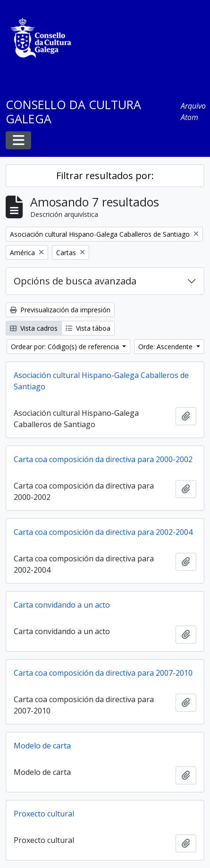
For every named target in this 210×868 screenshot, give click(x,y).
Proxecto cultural (44, 814)
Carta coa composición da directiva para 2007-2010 (103, 673)
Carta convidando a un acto (62, 605)
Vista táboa (88, 328)
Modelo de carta (42, 746)
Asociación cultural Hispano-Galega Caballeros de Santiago (101, 381)
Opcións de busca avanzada (75, 281)
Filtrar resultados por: (105, 176)
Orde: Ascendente (166, 347)
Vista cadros (34, 328)
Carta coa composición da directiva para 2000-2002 (103, 459)
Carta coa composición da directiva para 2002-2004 (103, 532)
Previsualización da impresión (60, 310)
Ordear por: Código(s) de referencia (66, 347)
